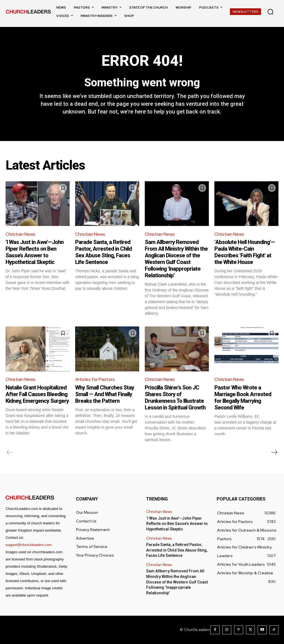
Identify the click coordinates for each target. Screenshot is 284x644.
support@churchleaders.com (29, 545)
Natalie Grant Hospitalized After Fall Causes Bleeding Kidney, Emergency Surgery (37, 394)
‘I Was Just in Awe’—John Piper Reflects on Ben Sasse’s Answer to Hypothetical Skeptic (35, 252)
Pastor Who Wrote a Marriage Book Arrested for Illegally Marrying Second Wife (243, 398)
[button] (270, 12)
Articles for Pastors (95, 379)
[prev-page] (10, 452)
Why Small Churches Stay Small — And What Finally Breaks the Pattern (105, 394)
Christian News (21, 234)
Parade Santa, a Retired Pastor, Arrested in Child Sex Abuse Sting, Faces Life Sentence (103, 252)
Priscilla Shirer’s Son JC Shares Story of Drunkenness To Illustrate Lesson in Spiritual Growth (175, 398)
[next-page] (274, 452)
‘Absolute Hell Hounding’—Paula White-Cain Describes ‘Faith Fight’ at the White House (245, 252)
